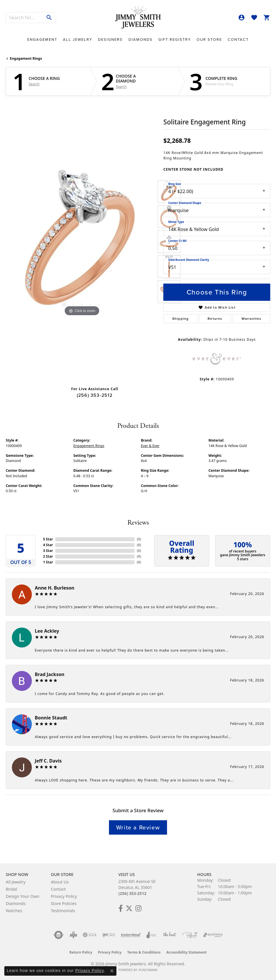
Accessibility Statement (186, 952)
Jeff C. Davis (48, 761)
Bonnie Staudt (51, 718)
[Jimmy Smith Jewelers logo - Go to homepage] (138, 17)
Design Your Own (23, 896)
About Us (60, 882)
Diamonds (141, 40)
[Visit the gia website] (90, 935)
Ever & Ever (150, 446)
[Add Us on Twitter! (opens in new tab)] (129, 908)
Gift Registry (175, 40)
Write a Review (138, 827)
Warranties (252, 319)
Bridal (11, 889)
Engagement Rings (26, 58)
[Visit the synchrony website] (213, 935)
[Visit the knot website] (169, 935)
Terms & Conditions (144, 952)
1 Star (48, 562)
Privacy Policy (64, 896)
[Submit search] (49, 18)
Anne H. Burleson (54, 588)
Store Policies (64, 903)
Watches (14, 911)
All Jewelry (78, 40)
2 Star (48, 556)
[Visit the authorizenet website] (59, 935)
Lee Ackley (47, 631)
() (139, 539)
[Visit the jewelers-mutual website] (131, 935)
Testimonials (63, 911)
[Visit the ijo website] (109, 935)
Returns (215, 319)
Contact (238, 40)
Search (34, 84)
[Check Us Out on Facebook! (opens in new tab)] (121, 908)
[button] (241, 18)
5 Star (48, 539)
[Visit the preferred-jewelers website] (190, 935)
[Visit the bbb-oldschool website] (73, 935)
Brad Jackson (50, 674)
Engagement (42, 40)
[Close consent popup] (112, 971)
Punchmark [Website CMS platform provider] (148, 970)
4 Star (48, 545)
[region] (82, 242)
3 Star (48, 551)
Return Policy (81, 952)
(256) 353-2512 (95, 395)
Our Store (209, 40)
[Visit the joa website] (152, 935)
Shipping (181, 319)
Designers (110, 40)
